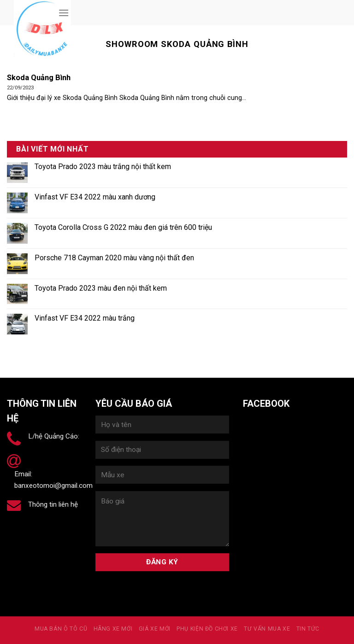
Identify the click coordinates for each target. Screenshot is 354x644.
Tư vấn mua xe (267, 629)
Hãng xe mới (113, 629)
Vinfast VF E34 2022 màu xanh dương (95, 197)
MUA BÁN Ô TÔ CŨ (61, 629)
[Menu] (64, 13)
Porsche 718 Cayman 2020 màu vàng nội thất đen (114, 258)
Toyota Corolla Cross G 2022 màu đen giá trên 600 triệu (123, 227)
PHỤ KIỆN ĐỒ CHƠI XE (207, 629)
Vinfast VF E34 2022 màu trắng (85, 318)
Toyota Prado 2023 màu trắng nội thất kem (103, 167)
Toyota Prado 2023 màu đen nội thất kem (101, 288)
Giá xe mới (155, 629)
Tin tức (308, 629)
